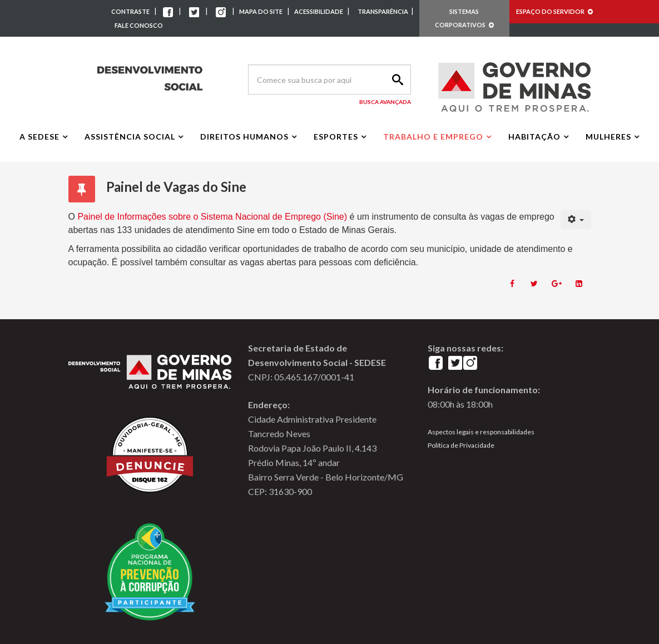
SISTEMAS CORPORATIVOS (464, 18)
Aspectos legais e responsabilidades (481, 432)
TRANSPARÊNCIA (383, 11)
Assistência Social (130, 137)
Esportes (336, 137)
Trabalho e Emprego (433, 137)
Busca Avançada (385, 102)
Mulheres (608, 137)
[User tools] (576, 220)
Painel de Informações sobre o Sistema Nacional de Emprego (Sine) (213, 217)
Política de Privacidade (461, 445)
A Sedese (39, 137)
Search (396, 80)
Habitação (534, 137)
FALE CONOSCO (139, 25)
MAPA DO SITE (261, 11)
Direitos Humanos (244, 137)
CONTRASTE (130, 11)
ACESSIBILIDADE (319, 11)
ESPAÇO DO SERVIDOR (554, 11)
